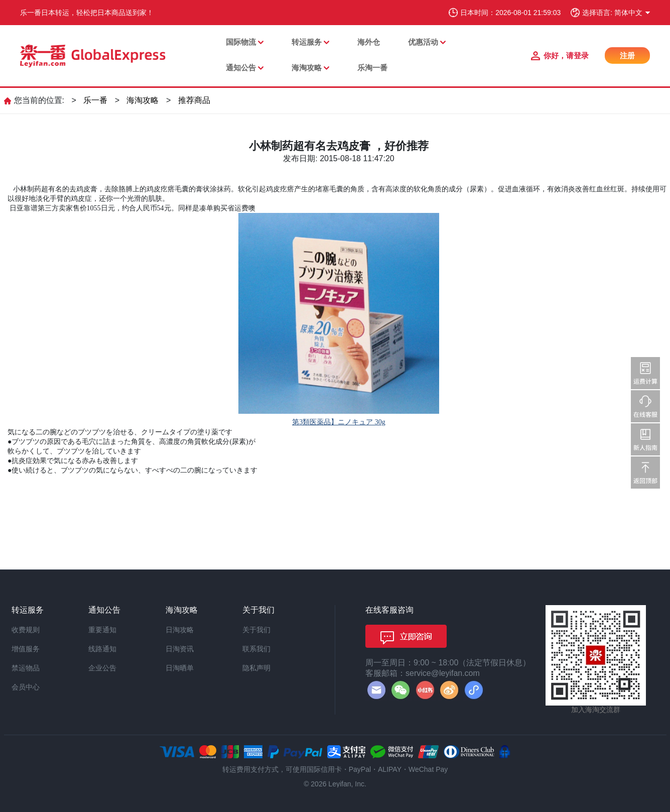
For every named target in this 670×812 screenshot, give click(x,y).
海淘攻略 (307, 68)
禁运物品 (26, 668)
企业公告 (102, 668)
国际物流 (241, 42)
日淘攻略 (180, 630)
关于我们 (256, 630)
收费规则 (26, 630)
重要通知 (102, 630)
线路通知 (102, 649)
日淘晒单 (180, 668)
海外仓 (369, 42)
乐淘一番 (372, 68)
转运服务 (307, 42)
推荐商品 (194, 100)
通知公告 (241, 68)
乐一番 (95, 100)
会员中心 (26, 687)
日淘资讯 (180, 649)
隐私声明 (256, 668)
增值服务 (26, 649)
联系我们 (256, 649)
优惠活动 (423, 42)
